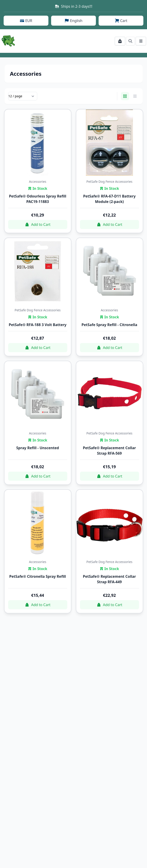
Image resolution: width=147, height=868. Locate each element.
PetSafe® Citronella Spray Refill (38, 576)
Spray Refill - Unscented (38, 448)
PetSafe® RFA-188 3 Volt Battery (37, 325)
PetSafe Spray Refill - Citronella (109, 325)
